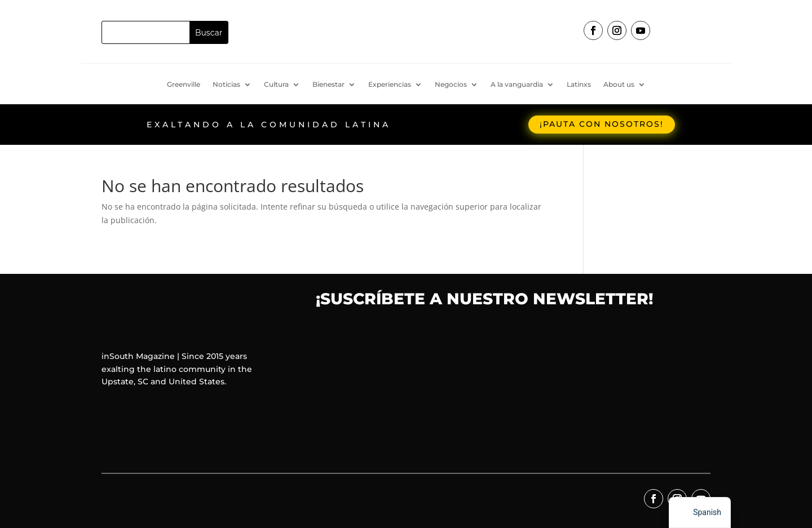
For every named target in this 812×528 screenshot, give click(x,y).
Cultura (276, 85)
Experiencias (390, 85)
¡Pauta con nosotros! (602, 124)
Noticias (226, 85)
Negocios (451, 85)
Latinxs (579, 85)
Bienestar (328, 85)
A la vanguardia (517, 85)
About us (619, 85)
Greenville (184, 85)
